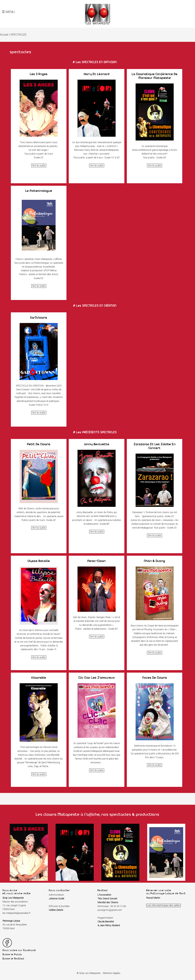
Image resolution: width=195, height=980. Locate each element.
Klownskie (39, 678)
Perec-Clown (97, 561)
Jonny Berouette (97, 444)
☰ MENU (8, 12)
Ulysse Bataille (39, 561)
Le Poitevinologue (39, 191)
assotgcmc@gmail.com (110, 910)
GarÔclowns (39, 317)
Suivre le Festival (13, 959)
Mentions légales (112, 973)
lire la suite (39, 165)
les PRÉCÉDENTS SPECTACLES (96, 432)
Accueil (4, 35)
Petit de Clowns (39, 444)
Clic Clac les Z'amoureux (97, 678)
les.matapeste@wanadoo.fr (16, 913)
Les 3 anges (39, 74)
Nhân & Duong (155, 561)
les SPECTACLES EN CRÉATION (96, 306)
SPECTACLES (19, 35)
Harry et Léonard (97, 74)
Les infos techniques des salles (163, 905)
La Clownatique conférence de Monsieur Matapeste (155, 76)
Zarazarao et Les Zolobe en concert (155, 446)
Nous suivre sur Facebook (19, 950)
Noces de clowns (155, 678)
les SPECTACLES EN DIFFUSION (96, 62)
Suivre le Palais (12, 954)
